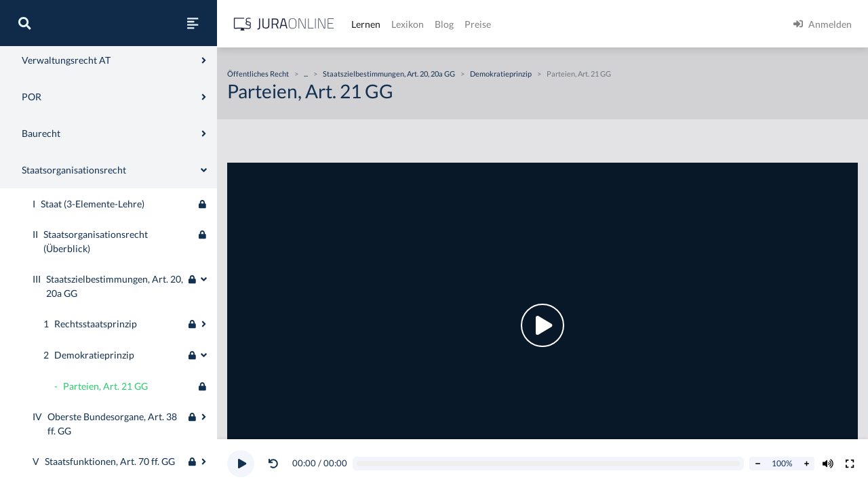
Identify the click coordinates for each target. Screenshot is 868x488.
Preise (478, 24)
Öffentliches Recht (258, 74)
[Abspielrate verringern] (757, 464)
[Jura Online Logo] (284, 24)
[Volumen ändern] (828, 464)
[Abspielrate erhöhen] (806, 464)
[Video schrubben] (549, 464)
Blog (444, 24)
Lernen (366, 24)
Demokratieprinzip (501, 74)
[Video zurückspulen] (273, 464)
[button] (276, 464)
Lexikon (408, 24)
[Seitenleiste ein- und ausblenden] (193, 23)
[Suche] (24, 23)
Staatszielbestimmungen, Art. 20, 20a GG (389, 74)
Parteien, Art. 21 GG (579, 74)
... (306, 74)
